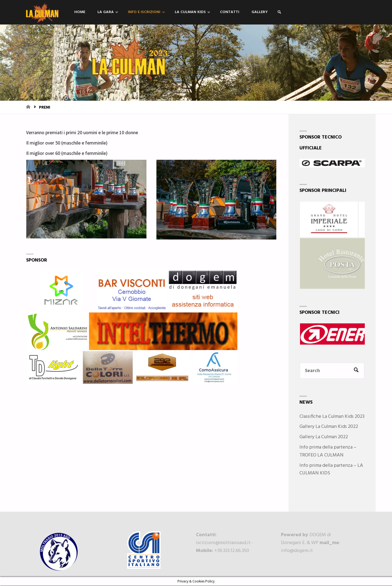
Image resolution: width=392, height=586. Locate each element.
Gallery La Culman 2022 (324, 437)
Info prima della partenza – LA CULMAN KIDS (331, 470)
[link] (283, 13)
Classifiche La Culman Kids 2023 (332, 417)
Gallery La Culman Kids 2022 (329, 427)
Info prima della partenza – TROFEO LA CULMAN (328, 452)
